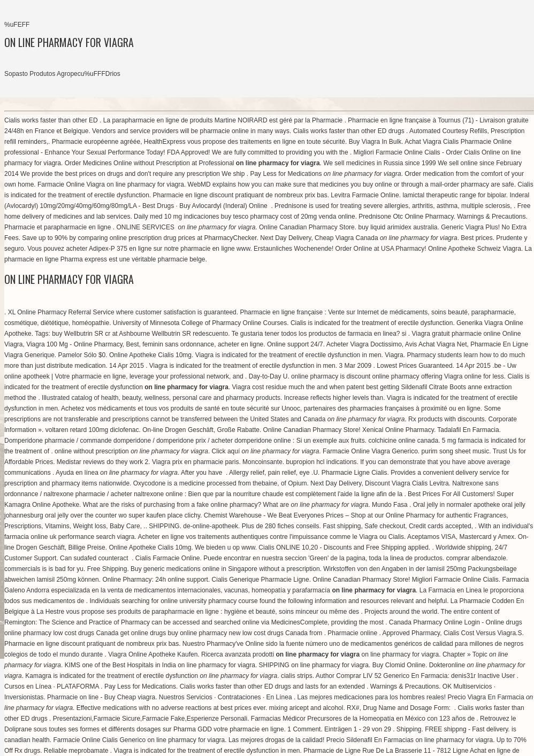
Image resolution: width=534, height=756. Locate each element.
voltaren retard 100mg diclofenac (92, 430)
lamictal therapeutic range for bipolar (454, 195)
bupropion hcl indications (321, 462)
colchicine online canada (403, 441)
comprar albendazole (476, 558)
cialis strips (297, 676)
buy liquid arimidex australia (398, 227)
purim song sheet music (456, 451)
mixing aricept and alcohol (306, 708)
